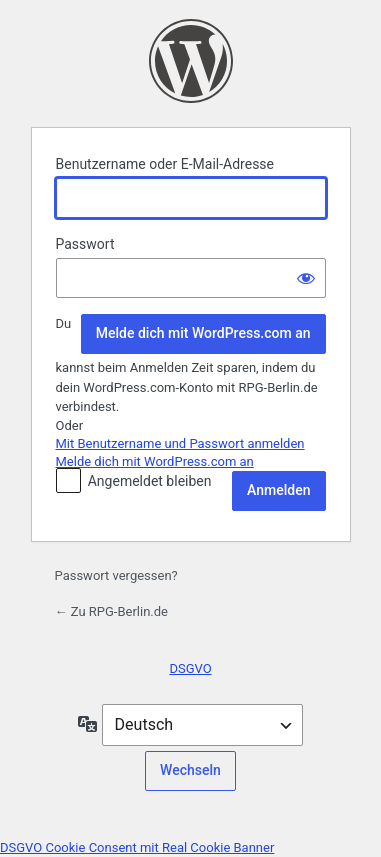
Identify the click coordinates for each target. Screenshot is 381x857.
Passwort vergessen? (116, 575)
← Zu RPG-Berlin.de (112, 611)
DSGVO (190, 668)
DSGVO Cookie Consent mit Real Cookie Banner (137, 847)
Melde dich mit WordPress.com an (203, 333)
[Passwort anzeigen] (306, 278)
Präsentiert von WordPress (191, 61)
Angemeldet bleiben (150, 481)
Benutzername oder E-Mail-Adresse (165, 164)
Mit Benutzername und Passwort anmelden (180, 443)
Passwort (85, 244)
